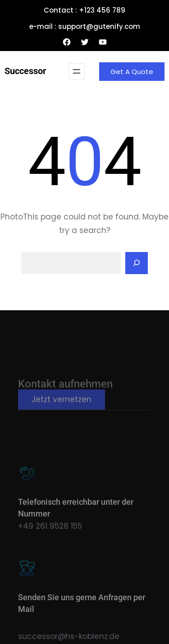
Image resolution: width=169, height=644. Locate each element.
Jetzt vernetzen (62, 405)
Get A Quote (132, 72)
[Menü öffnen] (77, 71)
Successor (25, 71)
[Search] (137, 263)
